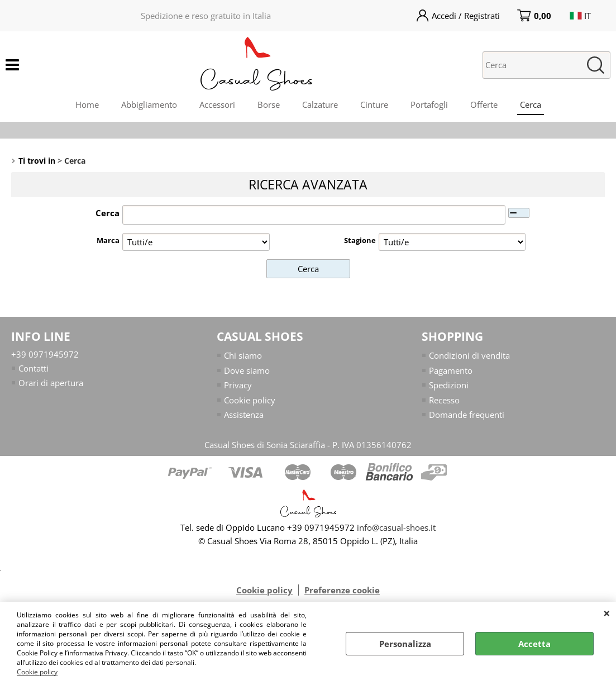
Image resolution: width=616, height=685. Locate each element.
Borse (269, 104)
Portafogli (429, 104)
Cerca (531, 104)
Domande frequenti (467, 415)
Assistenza (244, 415)
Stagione (360, 240)
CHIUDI (607, 613)
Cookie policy (37, 672)
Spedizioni (449, 385)
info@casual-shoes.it (396, 527)
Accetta (534, 644)
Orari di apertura (51, 383)
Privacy (238, 385)
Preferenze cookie (342, 590)
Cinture (374, 104)
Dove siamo (247, 370)
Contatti (34, 368)
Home (87, 104)
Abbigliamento (149, 104)
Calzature (320, 104)
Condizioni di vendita (469, 355)
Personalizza (405, 644)
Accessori (217, 104)
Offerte (484, 104)
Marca (108, 240)
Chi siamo (243, 355)
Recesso (444, 400)
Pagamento (451, 370)
